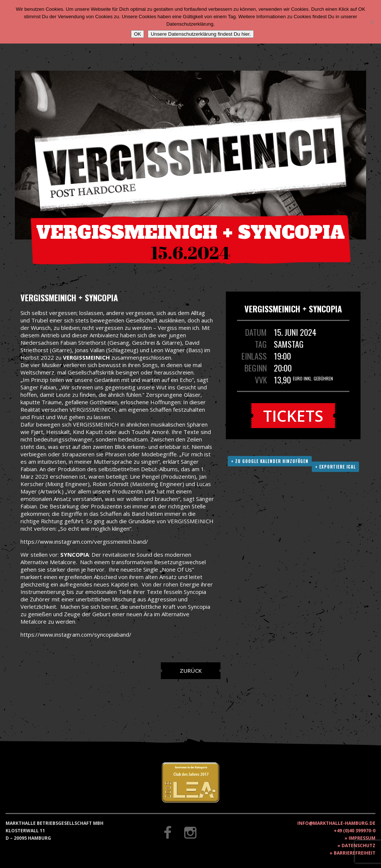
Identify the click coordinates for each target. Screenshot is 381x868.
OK (137, 34)
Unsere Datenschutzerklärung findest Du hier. (201, 34)
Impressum (362, 838)
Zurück (191, 671)
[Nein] (372, 22)
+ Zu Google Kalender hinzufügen (270, 461)
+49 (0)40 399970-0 (355, 831)
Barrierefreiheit (355, 853)
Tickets (293, 416)
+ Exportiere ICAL (335, 467)
